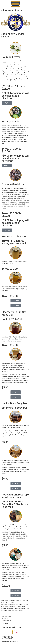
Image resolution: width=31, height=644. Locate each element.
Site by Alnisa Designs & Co (10, 642)
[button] (7, 103)
